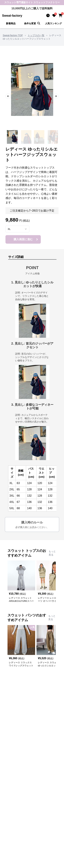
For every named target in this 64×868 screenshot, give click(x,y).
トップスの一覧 (36, 35)
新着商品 (11, 23)
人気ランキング (53, 23)
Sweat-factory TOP (13, 35)
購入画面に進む (26, 239)
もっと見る (52, 553)
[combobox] (17, 229)
